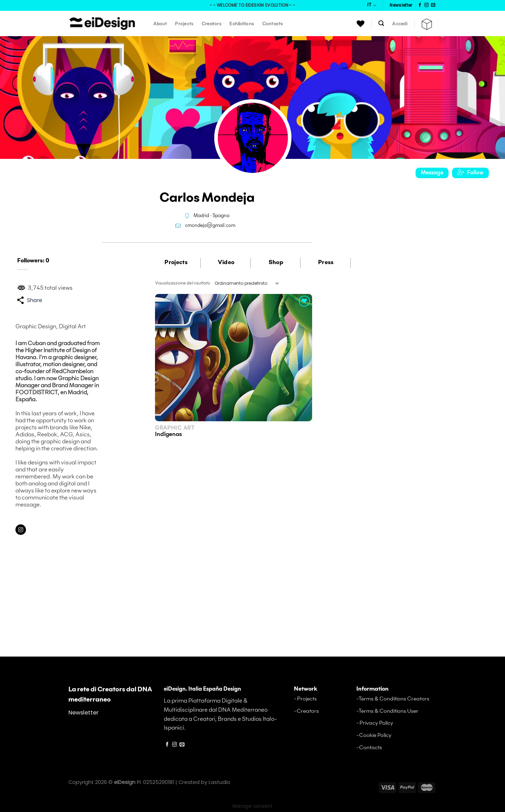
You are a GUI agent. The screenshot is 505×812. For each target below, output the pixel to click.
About (160, 24)
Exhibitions (242, 24)
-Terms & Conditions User (387, 711)
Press (326, 263)
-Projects (305, 699)
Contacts (273, 24)
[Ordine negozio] (247, 283)
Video (226, 263)
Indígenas (169, 435)
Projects (184, 24)
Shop (276, 263)
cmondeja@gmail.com (210, 226)
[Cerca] (381, 23)
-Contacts (369, 748)
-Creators (306, 711)
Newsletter (83, 713)
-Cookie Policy (374, 735)
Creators (211, 24)
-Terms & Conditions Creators (393, 699)
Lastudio (220, 782)
